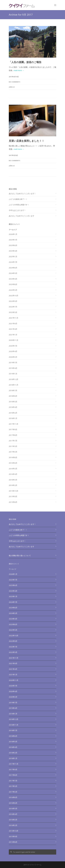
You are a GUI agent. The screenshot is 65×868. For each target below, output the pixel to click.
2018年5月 (13, 402)
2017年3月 (13, 452)
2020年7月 (13, 346)
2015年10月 (14, 491)
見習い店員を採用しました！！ (27, 141)
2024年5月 (13, 273)
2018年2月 (13, 413)
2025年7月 (13, 240)
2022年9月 (13, 301)
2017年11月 (14, 424)
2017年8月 (13, 435)
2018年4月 (13, 407)
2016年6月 (13, 463)
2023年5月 (13, 290)
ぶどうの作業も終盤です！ (19, 205)
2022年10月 (14, 295)
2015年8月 (13, 502)
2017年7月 (13, 441)
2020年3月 (13, 357)
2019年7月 (13, 362)
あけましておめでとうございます (21, 216)
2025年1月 (13, 256)
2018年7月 (13, 390)
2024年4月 (13, 279)
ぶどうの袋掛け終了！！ (18, 199)
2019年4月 (13, 368)
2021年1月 (13, 335)
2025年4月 (13, 251)
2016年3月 (13, 480)
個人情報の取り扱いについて (20, 555)
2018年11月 (14, 385)
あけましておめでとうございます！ (22, 193)
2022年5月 (13, 312)
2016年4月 (13, 474)
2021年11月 (14, 318)
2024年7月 (13, 262)
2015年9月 (13, 496)
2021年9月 (13, 323)
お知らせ (12, 87)
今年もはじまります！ (17, 210)
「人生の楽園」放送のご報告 (25, 62)
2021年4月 (13, 329)
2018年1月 (13, 418)
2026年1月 (13, 234)
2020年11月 (14, 340)
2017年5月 (13, 446)
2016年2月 (13, 485)
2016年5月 (13, 469)
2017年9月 (13, 429)
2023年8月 (13, 284)
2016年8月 (13, 457)
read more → (19, 70)
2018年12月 (14, 379)
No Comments (15, 82)
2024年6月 (13, 268)
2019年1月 (13, 374)
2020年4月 (13, 351)
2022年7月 (13, 307)
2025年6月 (13, 245)
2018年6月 (13, 396)
